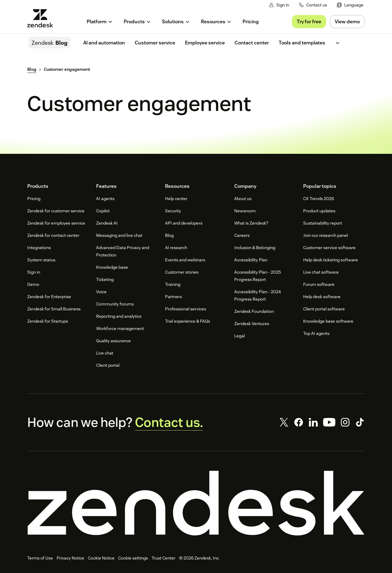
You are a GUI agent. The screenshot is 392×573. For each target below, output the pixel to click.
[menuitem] (350, 5)
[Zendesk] (196, 503)
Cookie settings (133, 558)
